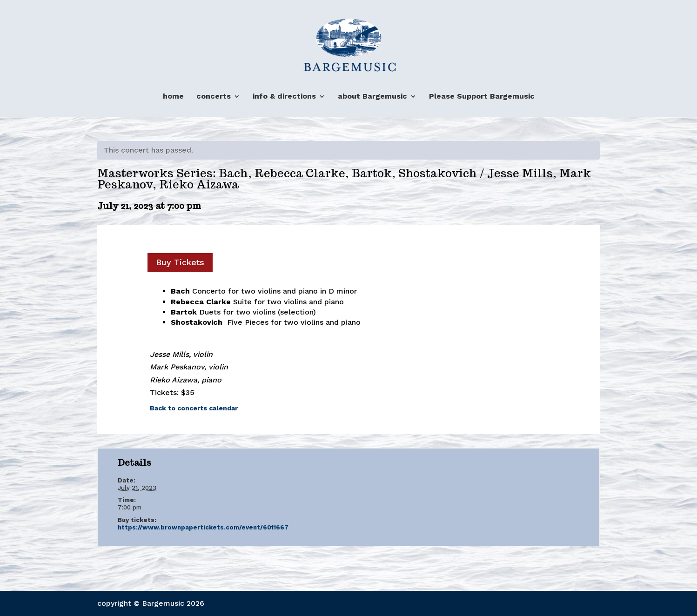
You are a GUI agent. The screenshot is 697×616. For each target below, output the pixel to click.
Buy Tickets (180, 262)
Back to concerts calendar (194, 408)
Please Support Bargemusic (482, 97)
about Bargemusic (372, 97)
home (173, 97)
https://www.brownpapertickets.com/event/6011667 (203, 527)
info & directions (284, 97)
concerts (214, 97)
